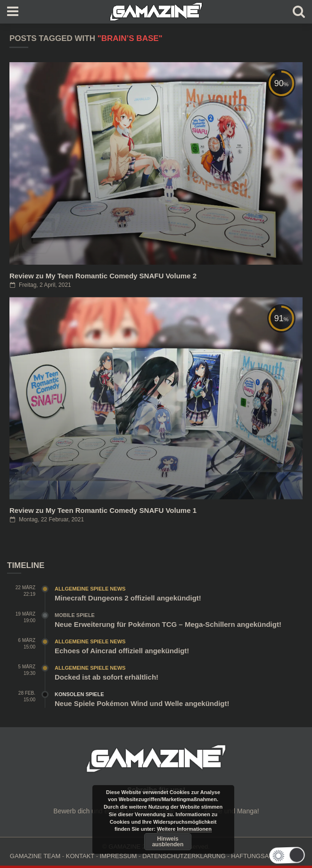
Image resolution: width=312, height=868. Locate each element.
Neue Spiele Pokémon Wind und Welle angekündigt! (142, 703)
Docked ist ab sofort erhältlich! (107, 677)
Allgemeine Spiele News (90, 589)
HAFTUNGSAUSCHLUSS (267, 856)
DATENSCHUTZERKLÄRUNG (184, 856)
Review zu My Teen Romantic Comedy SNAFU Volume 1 (103, 510)
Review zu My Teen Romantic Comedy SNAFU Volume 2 (103, 276)
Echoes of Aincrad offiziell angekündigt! (122, 651)
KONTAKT (80, 856)
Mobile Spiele (75, 615)
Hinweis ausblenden (168, 842)
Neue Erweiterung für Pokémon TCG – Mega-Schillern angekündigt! (168, 624)
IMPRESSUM (119, 856)
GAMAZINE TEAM (35, 856)
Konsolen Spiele (79, 694)
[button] (286, 855)
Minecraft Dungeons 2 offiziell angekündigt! (128, 598)
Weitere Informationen (184, 829)
